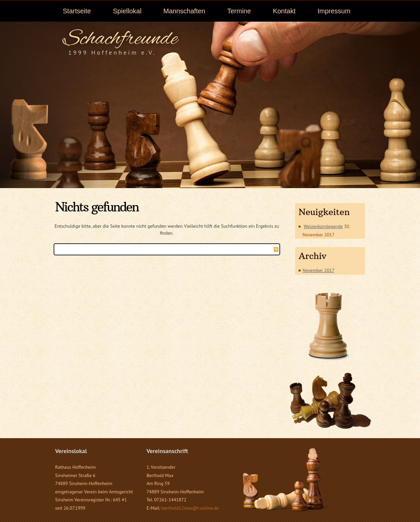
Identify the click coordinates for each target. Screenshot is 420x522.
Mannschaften (185, 11)
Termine (239, 11)
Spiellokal (127, 11)
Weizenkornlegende (323, 226)
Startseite (77, 11)
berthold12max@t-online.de (190, 508)
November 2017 (319, 270)
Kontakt (284, 11)
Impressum (334, 11)
